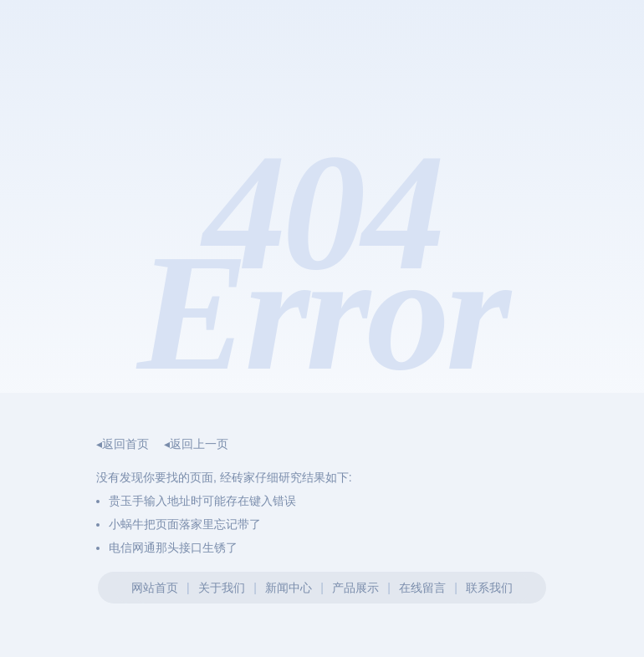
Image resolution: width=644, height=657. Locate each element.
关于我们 (222, 588)
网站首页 (155, 588)
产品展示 (355, 588)
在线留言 (422, 588)
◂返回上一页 (196, 444)
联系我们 (489, 588)
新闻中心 (289, 588)
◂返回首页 (123, 444)
